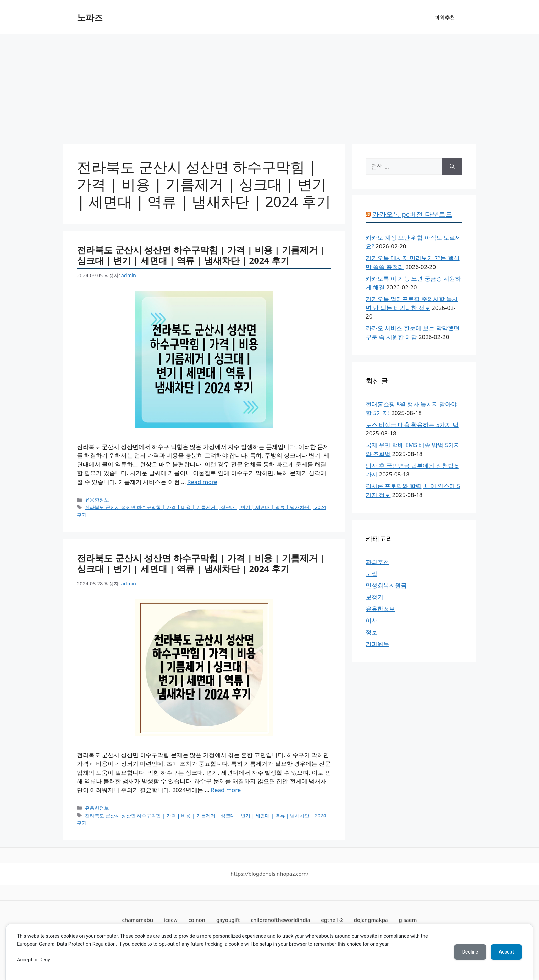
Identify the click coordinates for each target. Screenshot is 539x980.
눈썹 (372, 574)
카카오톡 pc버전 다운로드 (412, 214)
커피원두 (377, 644)
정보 (372, 632)
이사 (372, 620)
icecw (171, 920)
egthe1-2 (332, 920)
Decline (470, 952)
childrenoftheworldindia (281, 920)
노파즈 (90, 17)
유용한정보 (97, 500)
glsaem (408, 920)
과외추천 (445, 17)
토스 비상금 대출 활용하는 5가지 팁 (412, 425)
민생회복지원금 (386, 585)
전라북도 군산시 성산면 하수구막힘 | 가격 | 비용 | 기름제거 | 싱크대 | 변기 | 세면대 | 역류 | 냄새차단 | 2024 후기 (201, 255)
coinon (197, 920)
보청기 (375, 597)
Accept (506, 952)
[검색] (452, 166)
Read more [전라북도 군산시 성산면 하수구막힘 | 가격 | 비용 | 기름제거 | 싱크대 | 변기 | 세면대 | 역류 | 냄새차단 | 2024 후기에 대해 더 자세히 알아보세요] (202, 482)
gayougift (228, 920)
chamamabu (138, 920)
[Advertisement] (269, 86)
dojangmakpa (371, 920)
